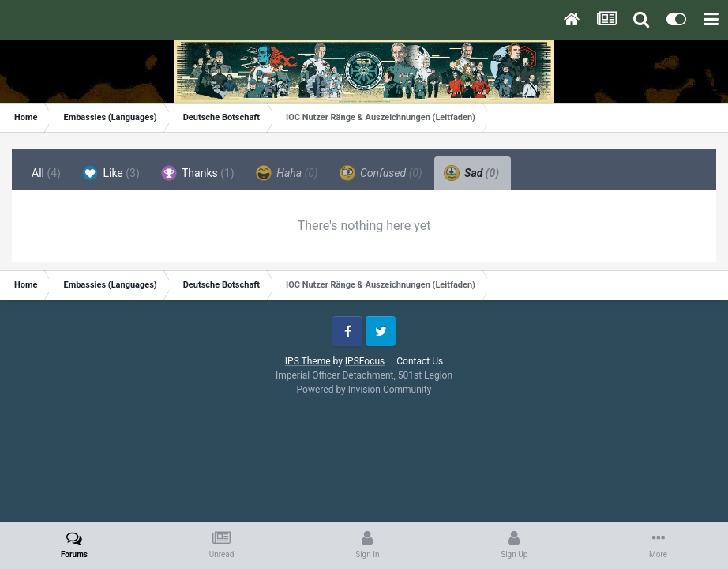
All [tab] (46, 173)
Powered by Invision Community (364, 390)
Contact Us (420, 361)
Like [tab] (111, 173)
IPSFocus (365, 361)
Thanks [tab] (198, 173)
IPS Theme (308, 361)
